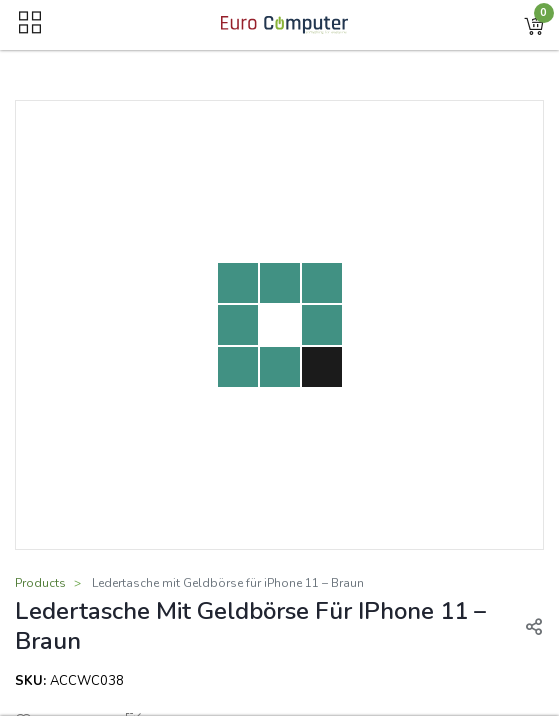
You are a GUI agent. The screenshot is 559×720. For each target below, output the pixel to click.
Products (40, 583)
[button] (534, 25)
